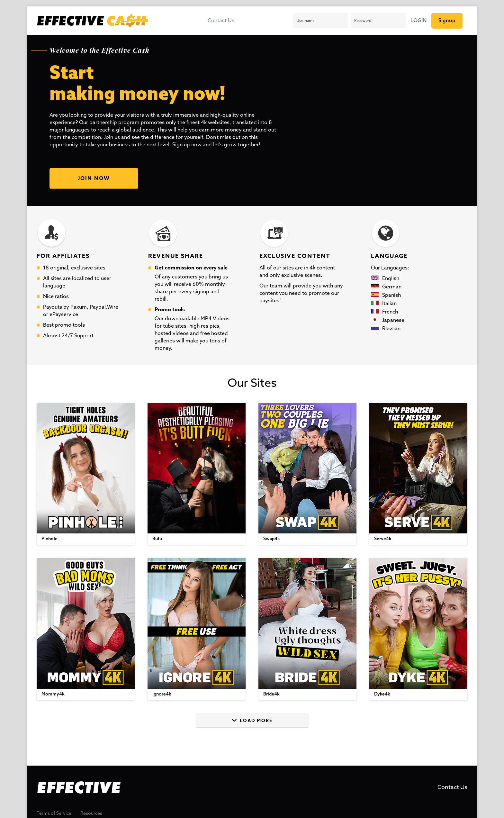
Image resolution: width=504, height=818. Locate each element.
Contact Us (221, 21)
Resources (91, 814)
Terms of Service (54, 814)
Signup (447, 21)
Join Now (94, 179)
